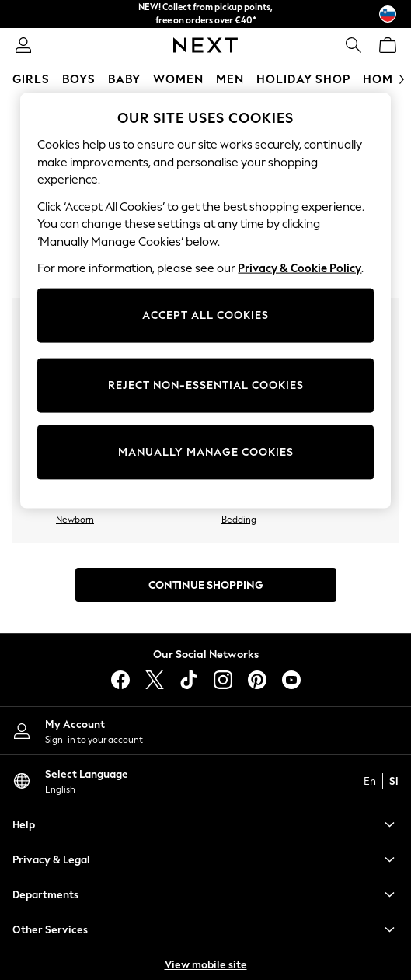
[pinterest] (257, 680)
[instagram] (223, 680)
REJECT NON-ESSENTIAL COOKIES (206, 385)
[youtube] (291, 680)
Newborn (75, 520)
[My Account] (205, 731)
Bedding (239, 520)
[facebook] (120, 680)
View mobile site (206, 965)
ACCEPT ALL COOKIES (205, 315)
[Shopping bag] (388, 45)
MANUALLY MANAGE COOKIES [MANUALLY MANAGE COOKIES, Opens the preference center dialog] (206, 452)
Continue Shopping (206, 585)
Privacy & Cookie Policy (300, 268)
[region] (205, 301)
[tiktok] (189, 680)
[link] (23, 45)
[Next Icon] (205, 45)
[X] (155, 680)
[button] (205, 824)
